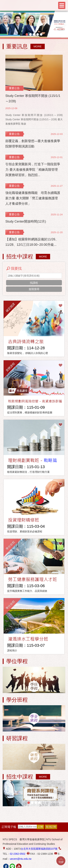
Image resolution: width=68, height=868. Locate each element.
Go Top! (61, 861)
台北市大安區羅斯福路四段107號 (39, 849)
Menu (62, 5)
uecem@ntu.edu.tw (21, 859)
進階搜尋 (34, 289)
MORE (38, 46)
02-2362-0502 (18, 854)
